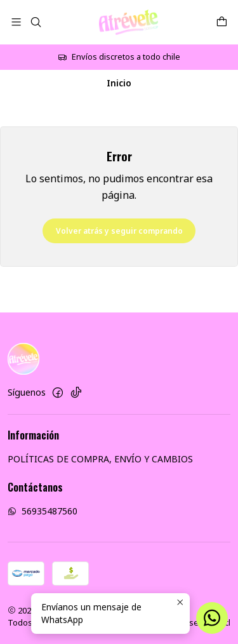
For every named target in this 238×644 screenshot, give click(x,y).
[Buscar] (35, 22)
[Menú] (16, 22)
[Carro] (222, 22)
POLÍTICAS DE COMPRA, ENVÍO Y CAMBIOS (100, 459)
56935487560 (43, 511)
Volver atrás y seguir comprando (119, 231)
